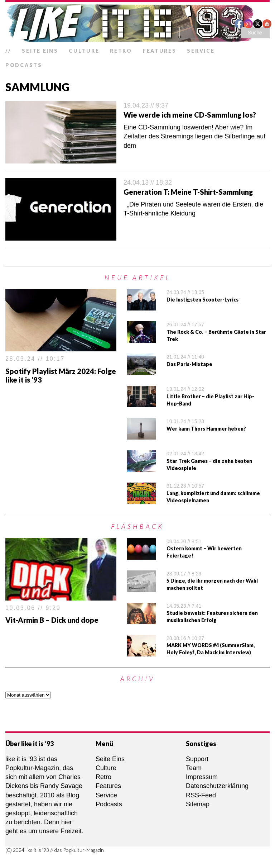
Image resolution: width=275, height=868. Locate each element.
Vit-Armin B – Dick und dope (52, 620)
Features (160, 51)
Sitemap (198, 804)
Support (197, 759)
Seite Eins (40, 51)
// (8, 51)
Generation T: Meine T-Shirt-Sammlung (188, 192)
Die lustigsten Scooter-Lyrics (202, 300)
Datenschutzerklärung (217, 786)
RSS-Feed (201, 795)
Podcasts (24, 65)
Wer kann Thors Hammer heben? (206, 429)
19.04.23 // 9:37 (146, 105)
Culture (84, 51)
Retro (121, 51)
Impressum (202, 777)
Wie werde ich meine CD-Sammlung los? (190, 115)
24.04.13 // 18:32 (148, 182)
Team (194, 768)
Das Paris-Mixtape (189, 364)
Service (201, 51)
